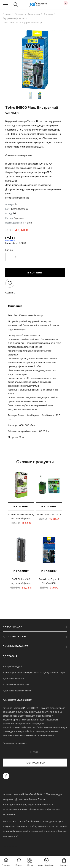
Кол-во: (9, 250)
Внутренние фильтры (14, 18)
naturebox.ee (10, 846)
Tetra (16, 213)
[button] (18, 862)
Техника (19, 14)
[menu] (5, 4)
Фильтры (48, 14)
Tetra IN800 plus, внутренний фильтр (22, 23)
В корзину (35, 273)
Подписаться (35, 763)
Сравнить (10, 293)
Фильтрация (34, 14)
